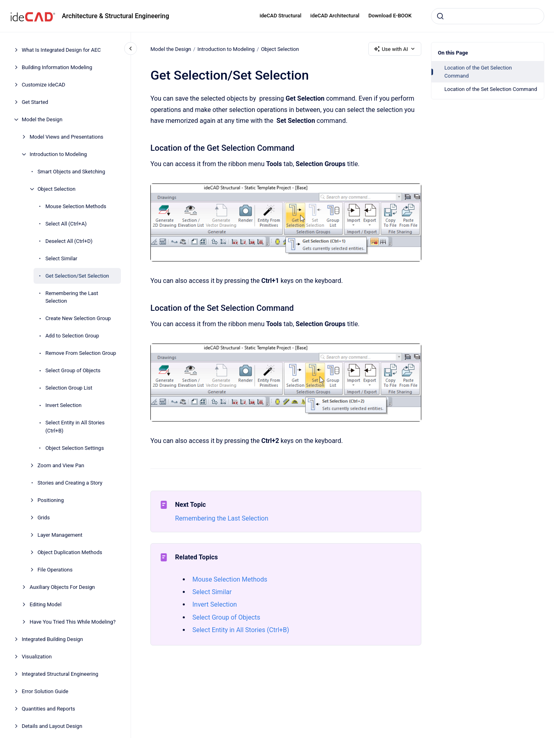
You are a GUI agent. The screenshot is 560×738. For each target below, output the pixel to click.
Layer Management (60, 535)
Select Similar (61, 258)
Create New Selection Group (78, 318)
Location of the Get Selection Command (478, 72)
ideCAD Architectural (335, 16)
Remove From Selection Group (81, 353)
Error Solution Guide (45, 691)
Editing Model (45, 604)
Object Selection (57, 189)
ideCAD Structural (280, 16)
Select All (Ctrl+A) (66, 224)
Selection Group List (69, 388)
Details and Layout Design (52, 726)
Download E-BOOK (390, 16)
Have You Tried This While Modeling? (73, 622)
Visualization (37, 657)
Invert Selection (63, 405)
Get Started (35, 102)
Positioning (51, 500)
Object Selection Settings (75, 448)
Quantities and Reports (49, 709)
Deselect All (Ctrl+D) (69, 241)
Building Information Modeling (57, 67)
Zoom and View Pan (61, 465)
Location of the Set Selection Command (491, 89)
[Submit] (440, 16)
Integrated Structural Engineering (60, 674)
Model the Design (42, 119)
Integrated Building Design (53, 639)
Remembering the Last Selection (72, 297)
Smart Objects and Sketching (71, 172)
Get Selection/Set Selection (77, 276)
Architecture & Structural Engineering (115, 16)
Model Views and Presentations (66, 137)
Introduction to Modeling (58, 154)
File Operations (55, 570)
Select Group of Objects (73, 370)
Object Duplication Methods (70, 552)
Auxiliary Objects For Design (62, 587)
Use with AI (395, 49)
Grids (44, 518)
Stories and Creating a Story (70, 483)
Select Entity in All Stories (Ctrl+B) (75, 427)
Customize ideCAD (44, 85)
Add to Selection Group (72, 336)
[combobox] (488, 16)
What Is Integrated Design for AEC (61, 50)
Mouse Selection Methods (76, 206)
